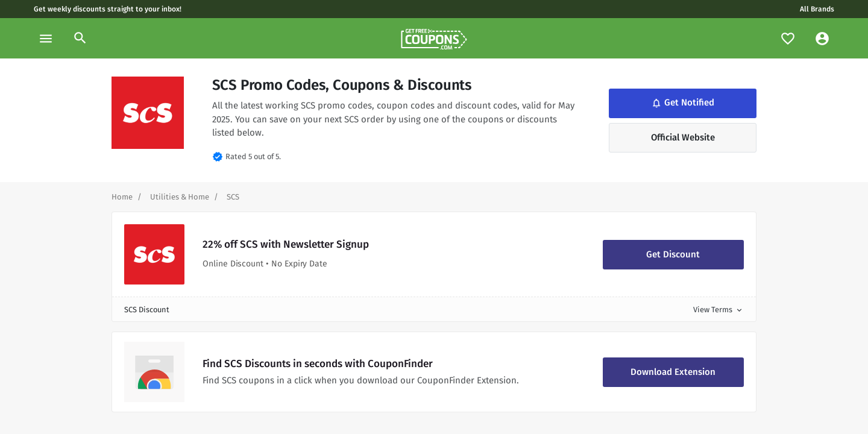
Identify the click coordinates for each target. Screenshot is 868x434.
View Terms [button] (719, 310)
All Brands (817, 9)
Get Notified (682, 103)
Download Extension (673, 372)
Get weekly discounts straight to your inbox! (108, 9)
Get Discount (673, 254)
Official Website (683, 137)
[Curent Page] (233, 197)
